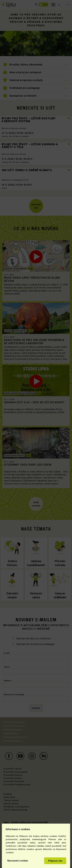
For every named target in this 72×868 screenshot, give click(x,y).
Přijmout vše (55, 861)
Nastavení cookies (18, 861)
